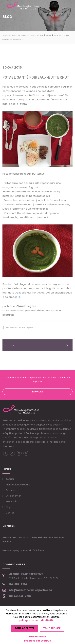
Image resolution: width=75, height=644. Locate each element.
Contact (11, 513)
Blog (8, 507)
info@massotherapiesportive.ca (30, 590)
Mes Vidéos (12, 501)
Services (37, 392)
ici (19, 297)
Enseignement (14, 496)
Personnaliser (38, 637)
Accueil (10, 479)
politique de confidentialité (36, 620)
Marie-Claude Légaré (18, 485)
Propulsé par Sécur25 (37, 641)
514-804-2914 (18, 584)
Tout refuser (52, 628)
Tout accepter (25, 628)
